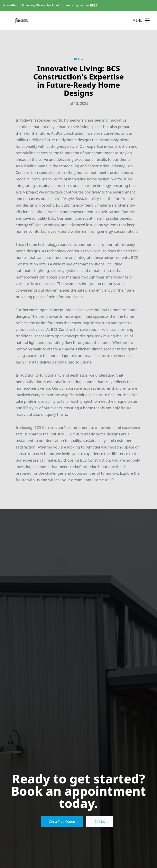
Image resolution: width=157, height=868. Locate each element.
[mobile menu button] (147, 20)
